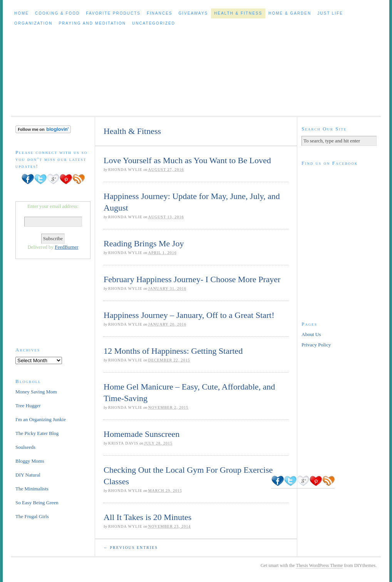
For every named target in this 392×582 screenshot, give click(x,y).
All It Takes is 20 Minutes (147, 517)
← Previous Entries (131, 548)
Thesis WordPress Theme (319, 565)
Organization (33, 23)
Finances (160, 13)
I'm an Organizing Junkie (41, 419)
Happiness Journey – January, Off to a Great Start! (189, 315)
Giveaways (193, 13)
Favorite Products (113, 13)
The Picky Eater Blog (37, 433)
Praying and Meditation (92, 23)
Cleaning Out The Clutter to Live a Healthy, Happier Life (196, 72)
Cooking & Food (57, 13)
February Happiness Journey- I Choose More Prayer (192, 279)
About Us (311, 334)
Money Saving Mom (36, 392)
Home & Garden (290, 13)
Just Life (330, 13)
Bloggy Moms (30, 461)
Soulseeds (25, 447)
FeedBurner (66, 247)
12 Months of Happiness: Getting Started (173, 351)
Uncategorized (154, 23)
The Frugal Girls (32, 516)
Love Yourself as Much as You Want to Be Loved (187, 160)
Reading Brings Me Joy (144, 243)
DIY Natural (28, 475)
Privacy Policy (316, 345)
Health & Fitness (238, 13)
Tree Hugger (28, 406)
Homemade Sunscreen (142, 434)
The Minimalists (32, 489)
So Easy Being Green (37, 503)
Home (22, 13)
